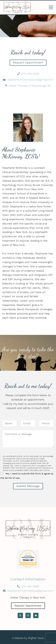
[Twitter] (36, 615)
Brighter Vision (36, 638)
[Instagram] (28, 615)
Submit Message (28, 486)
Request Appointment (28, 63)
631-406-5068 (30, 586)
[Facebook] (20, 615)
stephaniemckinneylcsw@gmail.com (30, 591)
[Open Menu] (51, 7)
